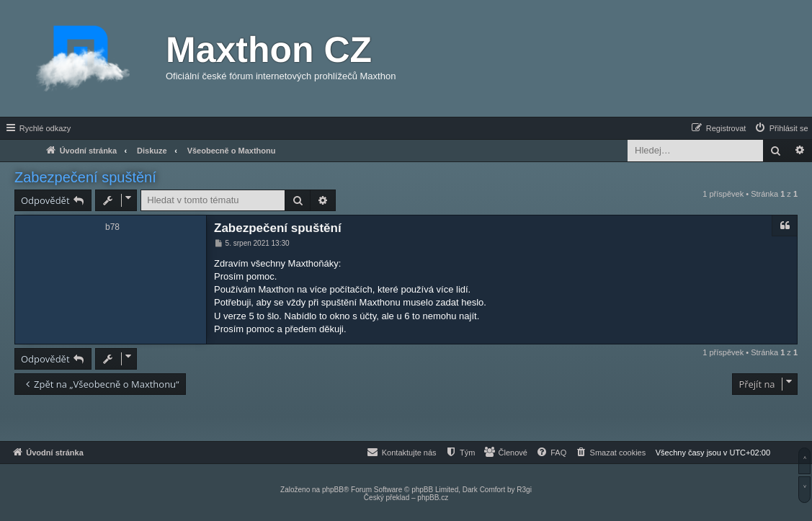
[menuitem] (781, 128)
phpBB (333, 490)
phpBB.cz (433, 498)
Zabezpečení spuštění (85, 177)
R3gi (524, 490)
